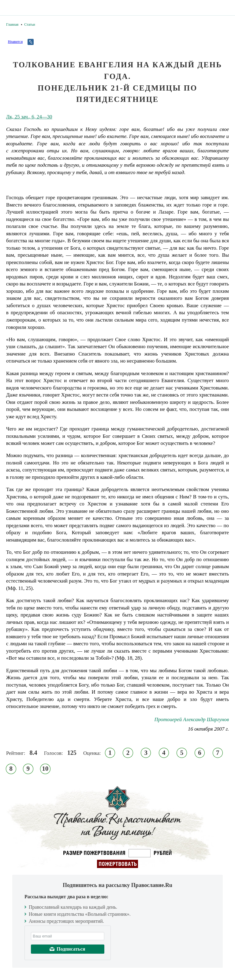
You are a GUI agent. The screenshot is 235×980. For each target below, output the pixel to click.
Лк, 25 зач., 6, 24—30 (29, 117)
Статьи (30, 24)
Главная (12, 24)
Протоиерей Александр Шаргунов (192, 719)
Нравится (15, 42)
